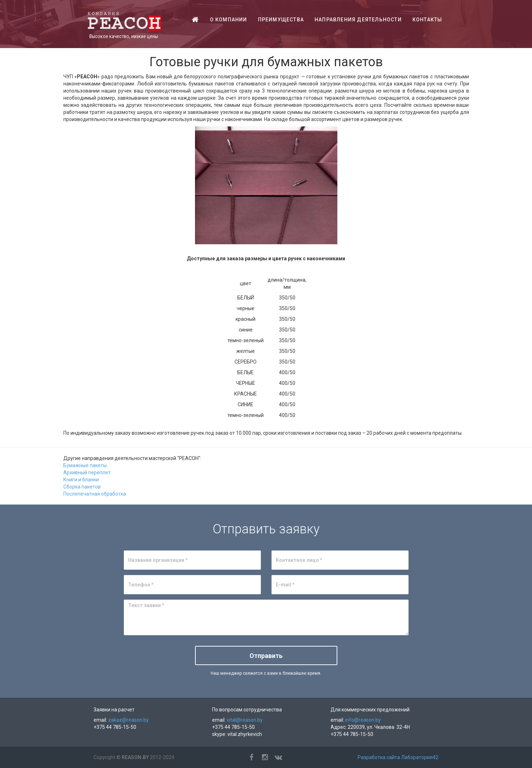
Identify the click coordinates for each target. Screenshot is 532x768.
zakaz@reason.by (128, 720)
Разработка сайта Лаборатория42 (398, 757)
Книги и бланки (81, 480)
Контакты (427, 20)
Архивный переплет (87, 472)
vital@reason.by (245, 720)
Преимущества (281, 20)
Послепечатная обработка (95, 494)
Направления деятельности (358, 20)
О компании (229, 20)
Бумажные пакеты (85, 465)
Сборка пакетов (82, 487)
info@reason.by (363, 720)
